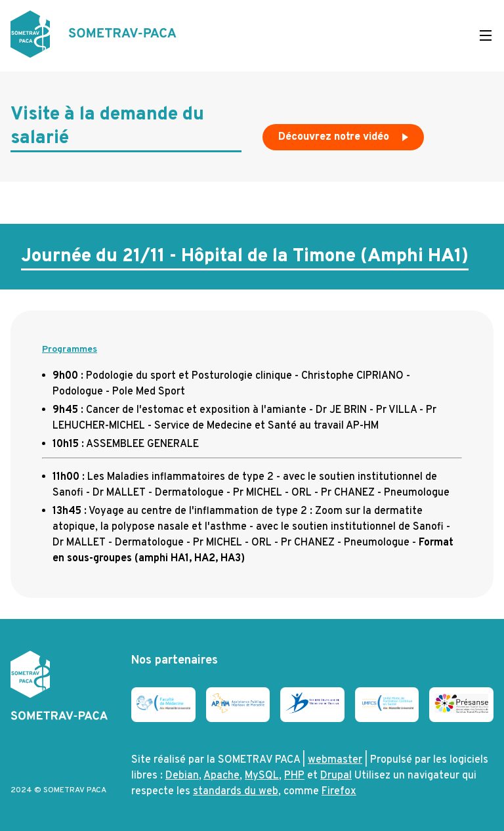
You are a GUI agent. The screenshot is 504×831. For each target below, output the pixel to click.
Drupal (336, 776)
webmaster (335, 760)
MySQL (262, 776)
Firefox (339, 792)
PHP (294, 776)
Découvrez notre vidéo (345, 140)
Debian (182, 776)
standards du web (236, 792)
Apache (221, 776)
